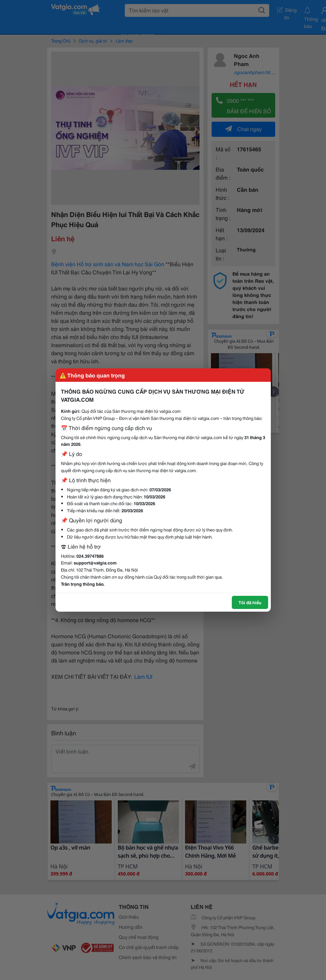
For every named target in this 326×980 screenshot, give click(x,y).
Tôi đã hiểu (250, 602)
